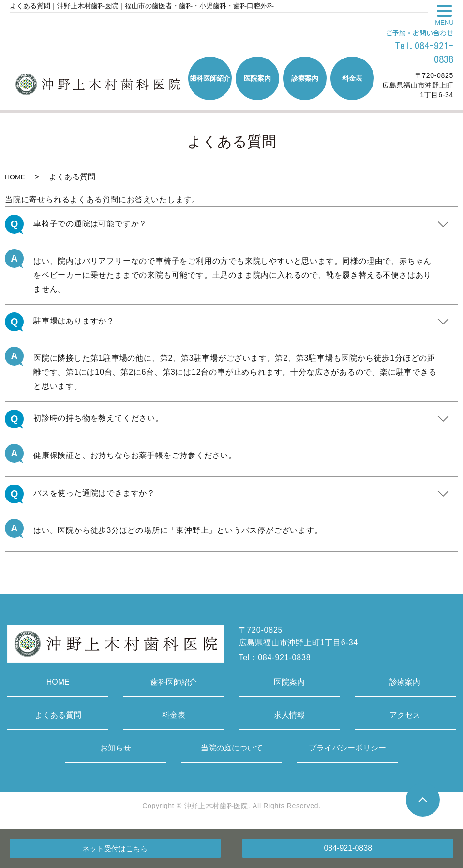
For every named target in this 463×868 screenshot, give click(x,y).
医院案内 (289, 682)
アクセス (405, 715)
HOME (15, 177)
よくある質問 (58, 715)
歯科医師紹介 (174, 682)
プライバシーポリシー (347, 748)
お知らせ (116, 748)
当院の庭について (232, 748)
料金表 (174, 715)
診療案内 (405, 682)
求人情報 (289, 715)
